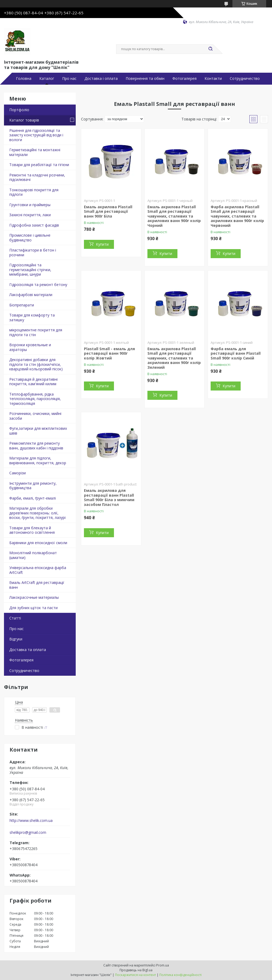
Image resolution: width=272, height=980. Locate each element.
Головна (24, 79)
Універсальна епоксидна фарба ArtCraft (38, 570)
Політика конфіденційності (180, 975)
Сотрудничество (245, 79)
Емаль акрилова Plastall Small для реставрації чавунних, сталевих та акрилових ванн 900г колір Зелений (174, 358)
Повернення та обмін (145, 79)
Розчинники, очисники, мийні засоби (35, 416)
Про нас (69, 79)
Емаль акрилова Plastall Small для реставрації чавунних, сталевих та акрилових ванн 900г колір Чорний (174, 216)
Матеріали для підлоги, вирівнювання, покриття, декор (38, 460)
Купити (102, 244)
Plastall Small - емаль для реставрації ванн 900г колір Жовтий (109, 353)
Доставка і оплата (101, 79)
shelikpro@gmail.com (28, 832)
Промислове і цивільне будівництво (30, 238)
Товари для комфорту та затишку (32, 317)
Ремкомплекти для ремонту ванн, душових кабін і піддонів (36, 446)
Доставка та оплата (28, 650)
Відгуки (16, 639)
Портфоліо (19, 110)
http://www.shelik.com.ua (31, 821)
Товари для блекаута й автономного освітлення (32, 530)
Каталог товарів (24, 120)
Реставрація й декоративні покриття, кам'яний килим (33, 382)
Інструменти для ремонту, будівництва (33, 486)
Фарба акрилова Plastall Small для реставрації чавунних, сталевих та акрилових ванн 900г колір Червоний (237, 216)
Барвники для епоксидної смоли (38, 543)
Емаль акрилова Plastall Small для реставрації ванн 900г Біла (108, 211)
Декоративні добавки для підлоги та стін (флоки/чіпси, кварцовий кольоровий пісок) (36, 364)
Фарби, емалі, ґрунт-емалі (33, 498)
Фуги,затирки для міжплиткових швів (38, 431)
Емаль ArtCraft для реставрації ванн (37, 585)
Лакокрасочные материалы (34, 597)
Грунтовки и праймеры (30, 205)
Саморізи (18, 473)
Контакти (213, 79)
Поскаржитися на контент (135, 975)
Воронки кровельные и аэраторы (30, 347)
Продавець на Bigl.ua (136, 970)
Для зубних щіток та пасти (33, 608)
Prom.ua (163, 965)
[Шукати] (210, 49)
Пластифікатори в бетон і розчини (33, 252)
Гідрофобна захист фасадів (34, 225)
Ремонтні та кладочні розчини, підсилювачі (37, 177)
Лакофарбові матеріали (31, 295)
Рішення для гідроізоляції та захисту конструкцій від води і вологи (36, 135)
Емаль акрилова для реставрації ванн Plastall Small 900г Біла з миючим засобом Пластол (109, 497)
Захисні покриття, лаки (30, 215)
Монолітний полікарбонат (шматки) (33, 555)
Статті (15, 618)
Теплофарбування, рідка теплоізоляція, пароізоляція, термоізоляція (35, 399)
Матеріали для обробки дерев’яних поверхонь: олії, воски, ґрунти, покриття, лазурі (37, 513)
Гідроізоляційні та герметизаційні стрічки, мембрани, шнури (30, 270)
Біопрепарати (22, 305)
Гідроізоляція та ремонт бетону (38, 285)
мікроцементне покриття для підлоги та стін (36, 332)
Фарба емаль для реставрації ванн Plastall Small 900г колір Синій (236, 353)
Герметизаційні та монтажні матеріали (35, 152)
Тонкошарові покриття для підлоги (34, 192)
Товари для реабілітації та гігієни (39, 165)
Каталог (47, 79)
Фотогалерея (184, 79)
